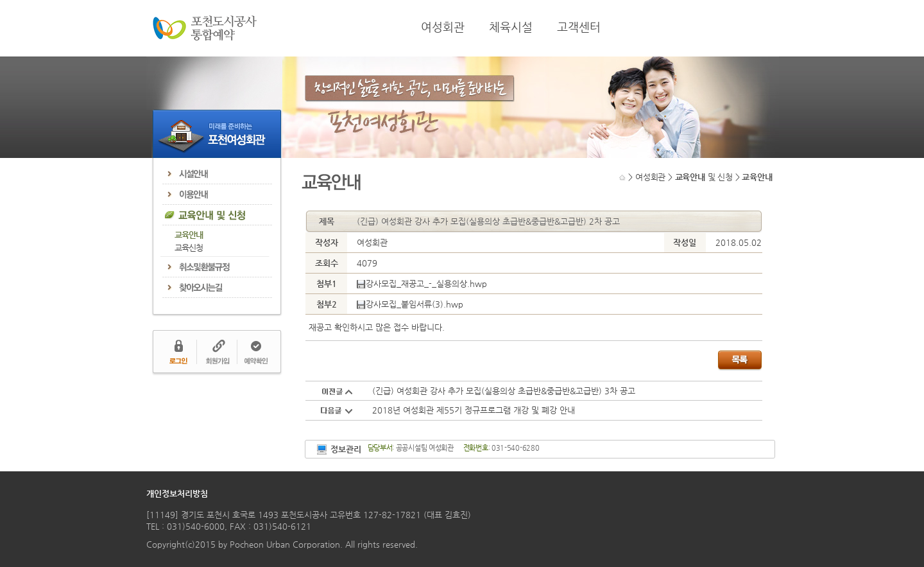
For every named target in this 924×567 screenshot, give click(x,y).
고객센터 (579, 27)
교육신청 (189, 248)
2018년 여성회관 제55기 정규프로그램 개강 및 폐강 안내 (474, 410)
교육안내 (189, 235)
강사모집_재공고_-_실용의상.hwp (422, 283)
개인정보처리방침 (177, 493)
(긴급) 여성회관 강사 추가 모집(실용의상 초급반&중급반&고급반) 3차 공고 (504, 391)
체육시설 (511, 27)
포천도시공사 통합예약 (205, 28)
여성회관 (443, 27)
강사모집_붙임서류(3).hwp (410, 304)
